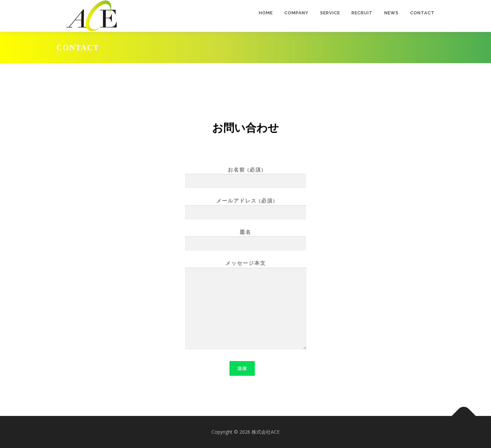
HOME (266, 13)
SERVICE (330, 13)
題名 (245, 238)
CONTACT (422, 13)
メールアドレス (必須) (245, 206)
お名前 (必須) (245, 175)
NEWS (391, 13)
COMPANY (296, 13)
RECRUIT (362, 13)
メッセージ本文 (246, 305)
